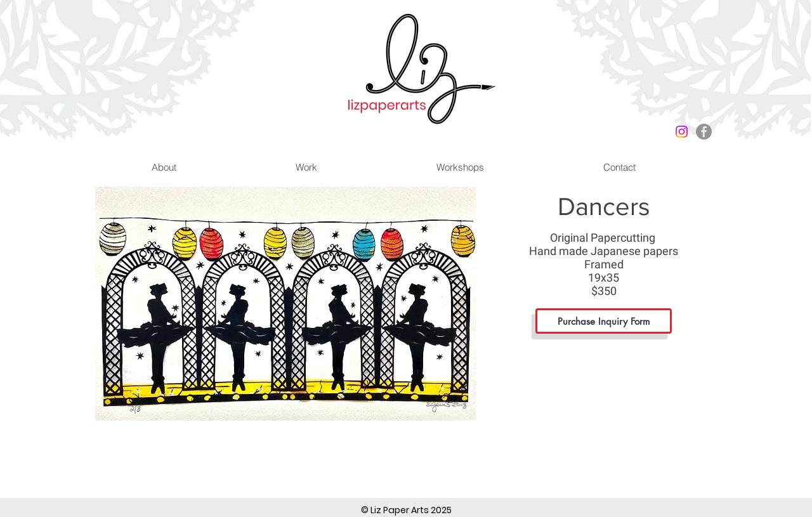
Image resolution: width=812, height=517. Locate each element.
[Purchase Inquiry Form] (604, 321)
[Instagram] (682, 132)
